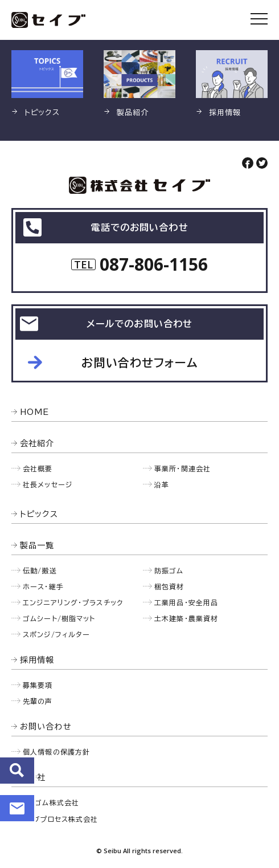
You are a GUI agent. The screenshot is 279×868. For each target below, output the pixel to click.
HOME (35, 412)
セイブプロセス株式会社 (59, 819)
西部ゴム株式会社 (50, 802)
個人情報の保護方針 (56, 752)
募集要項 (38, 685)
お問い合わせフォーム (139, 362)
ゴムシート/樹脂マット (59, 618)
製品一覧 (37, 545)
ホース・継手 (43, 586)
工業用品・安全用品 (186, 602)
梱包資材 (169, 586)
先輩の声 (38, 701)
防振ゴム (169, 570)
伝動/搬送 (40, 570)
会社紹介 (37, 443)
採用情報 (37, 660)
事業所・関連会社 (182, 468)
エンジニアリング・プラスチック (73, 602)
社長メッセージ (48, 484)
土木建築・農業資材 (186, 618)
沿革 (162, 484)
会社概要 (38, 468)
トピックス (39, 514)
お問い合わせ (17, 808)
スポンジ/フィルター (56, 634)
